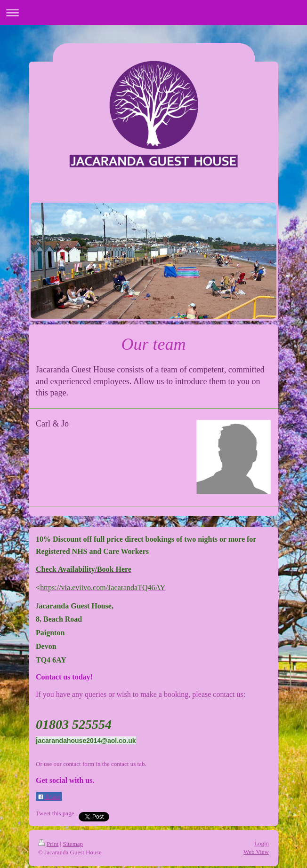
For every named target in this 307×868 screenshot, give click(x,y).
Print (48, 844)
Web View (256, 852)
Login (262, 843)
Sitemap (73, 844)
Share (49, 797)
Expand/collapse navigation (153, 12)
